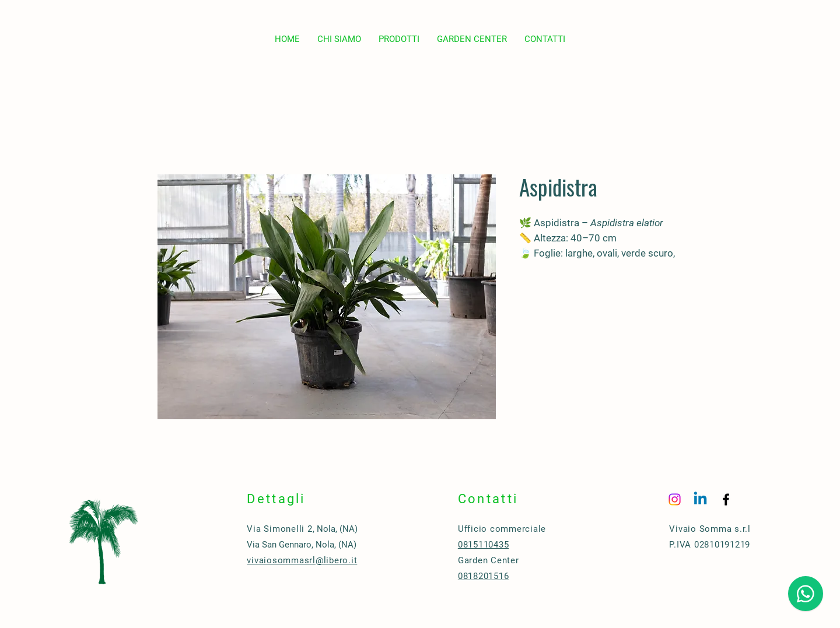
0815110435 (484, 545)
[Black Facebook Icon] (726, 499)
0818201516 (484, 576)
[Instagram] (675, 499)
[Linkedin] (700, 499)
